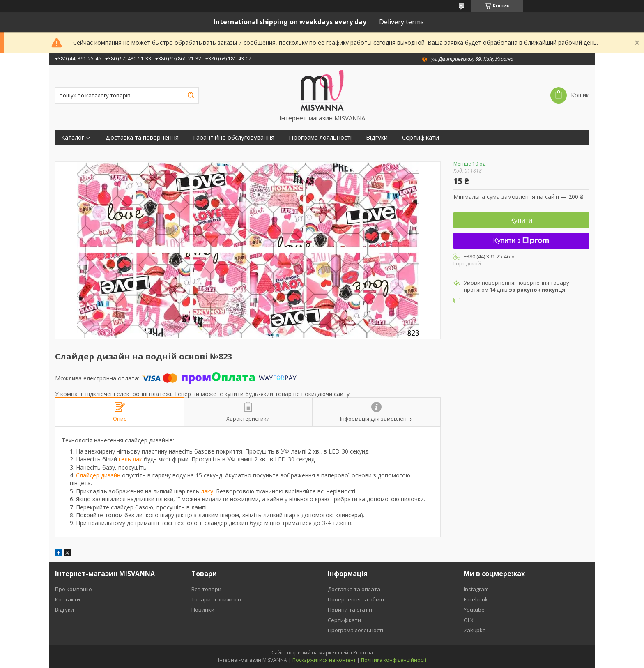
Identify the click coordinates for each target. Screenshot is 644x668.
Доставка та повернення (142, 137)
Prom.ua (363, 653)
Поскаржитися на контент (324, 660)
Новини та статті (350, 610)
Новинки (203, 610)
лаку (207, 491)
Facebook (476, 599)
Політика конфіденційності (394, 660)
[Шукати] (191, 95)
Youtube (474, 610)
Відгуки (377, 137)
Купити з (521, 241)
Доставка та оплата (354, 589)
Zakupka (475, 630)
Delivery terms (401, 22)
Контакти (68, 599)
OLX (469, 620)
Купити (521, 220)
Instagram (476, 589)
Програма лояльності (320, 137)
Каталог (73, 137)
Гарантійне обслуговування (234, 137)
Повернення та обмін (356, 599)
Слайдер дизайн (98, 475)
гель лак (130, 459)
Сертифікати (421, 137)
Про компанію (74, 589)
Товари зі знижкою (216, 599)
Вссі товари (206, 589)
